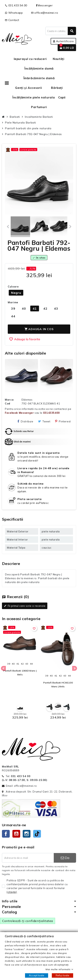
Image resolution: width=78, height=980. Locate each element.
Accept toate (37, 975)
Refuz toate (62, 975)
